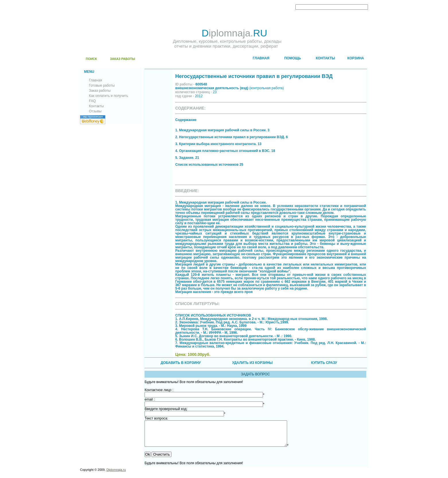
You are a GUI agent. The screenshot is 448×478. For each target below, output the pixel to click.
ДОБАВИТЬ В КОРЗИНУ (181, 363)
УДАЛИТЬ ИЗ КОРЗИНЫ (252, 363)
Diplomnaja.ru (116, 475)
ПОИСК (91, 59)
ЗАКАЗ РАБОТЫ (122, 59)
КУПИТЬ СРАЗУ (324, 363)
